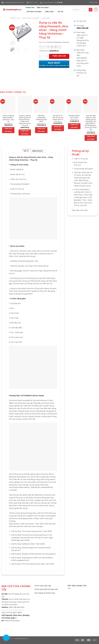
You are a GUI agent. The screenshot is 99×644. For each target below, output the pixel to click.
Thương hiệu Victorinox (61, 42)
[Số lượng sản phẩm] (43, 56)
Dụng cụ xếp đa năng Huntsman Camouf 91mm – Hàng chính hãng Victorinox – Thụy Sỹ (25, 120)
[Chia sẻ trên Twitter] (48, 47)
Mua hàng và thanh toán (45, 593)
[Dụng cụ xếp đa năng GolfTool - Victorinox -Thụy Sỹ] (8, 105)
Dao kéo (46, 18)
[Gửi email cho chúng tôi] (62, 3)
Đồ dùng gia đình (31, 18)
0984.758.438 (82, 28)
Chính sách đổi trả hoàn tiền (46, 589)
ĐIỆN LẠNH (50, 12)
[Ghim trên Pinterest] (52, 47)
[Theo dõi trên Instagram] (58, 3)
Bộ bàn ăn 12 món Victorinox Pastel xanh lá (58, 118)
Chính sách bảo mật (43, 586)
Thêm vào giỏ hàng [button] (8, 130)
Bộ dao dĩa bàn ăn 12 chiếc (74, 117)
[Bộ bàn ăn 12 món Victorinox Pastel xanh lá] (58, 105)
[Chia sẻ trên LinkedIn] (56, 47)
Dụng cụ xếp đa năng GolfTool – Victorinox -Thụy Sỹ (8, 119)
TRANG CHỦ (30, 8)
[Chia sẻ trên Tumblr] (60, 47)
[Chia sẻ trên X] (44, 47)
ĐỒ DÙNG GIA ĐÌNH (35, 12)
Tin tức (60, 12)
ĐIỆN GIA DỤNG (43, 8)
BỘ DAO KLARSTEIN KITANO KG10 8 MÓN (41, 119)
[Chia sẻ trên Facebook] (41, 47)
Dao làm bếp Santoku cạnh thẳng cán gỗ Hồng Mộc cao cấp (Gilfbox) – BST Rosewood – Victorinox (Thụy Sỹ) (91, 122)
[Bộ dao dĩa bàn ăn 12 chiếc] (74, 105)
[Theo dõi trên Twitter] (60, 3)
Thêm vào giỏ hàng (59, 57)
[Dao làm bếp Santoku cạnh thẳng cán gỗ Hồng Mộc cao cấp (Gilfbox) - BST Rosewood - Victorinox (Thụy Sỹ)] (91, 105)
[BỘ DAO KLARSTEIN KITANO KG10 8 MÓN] (41, 105)
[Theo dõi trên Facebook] (56, 3)
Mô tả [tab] (26, 151)
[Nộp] (91, 10)
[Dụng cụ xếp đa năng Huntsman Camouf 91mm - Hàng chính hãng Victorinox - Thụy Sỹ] (25, 105)
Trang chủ (15, 18)
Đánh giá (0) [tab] (37, 151)
